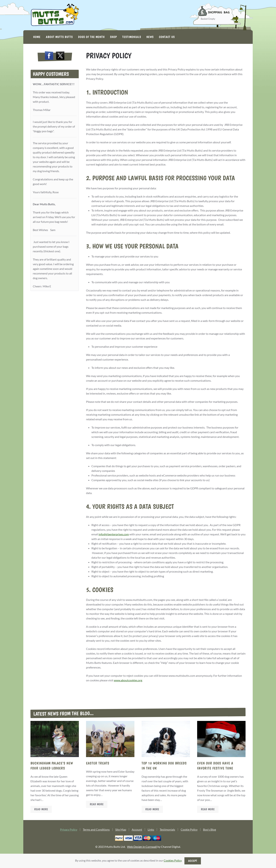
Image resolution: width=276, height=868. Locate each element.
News (150, 37)
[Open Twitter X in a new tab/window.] (60, 56)
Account (137, 830)
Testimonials (132, 37)
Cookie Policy (189, 830)
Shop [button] (113, 37)
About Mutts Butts (59, 37)
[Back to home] (55, 15)
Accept (193, 861)
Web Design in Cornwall (142, 847)
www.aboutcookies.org (128, 680)
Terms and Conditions (96, 830)
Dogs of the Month (91, 37)
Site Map (121, 830)
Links (151, 830)
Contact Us (167, 37)
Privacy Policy (69, 830)
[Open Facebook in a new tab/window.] (49, 56)
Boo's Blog (210, 830)
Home (37, 37)
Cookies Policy (173, 860)
